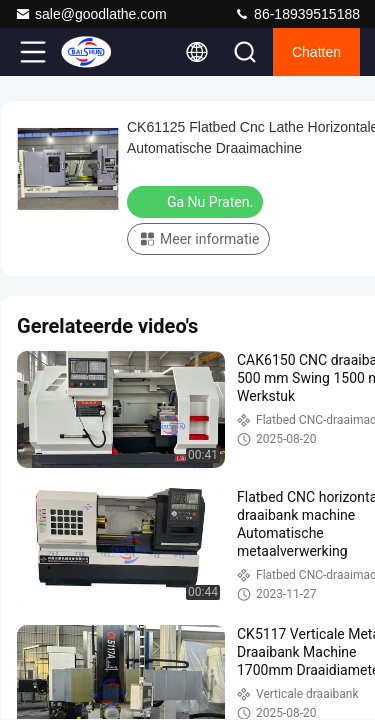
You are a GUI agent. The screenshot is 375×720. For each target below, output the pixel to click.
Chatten (316, 52)
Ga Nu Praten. (197, 201)
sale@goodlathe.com (91, 14)
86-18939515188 (297, 14)
